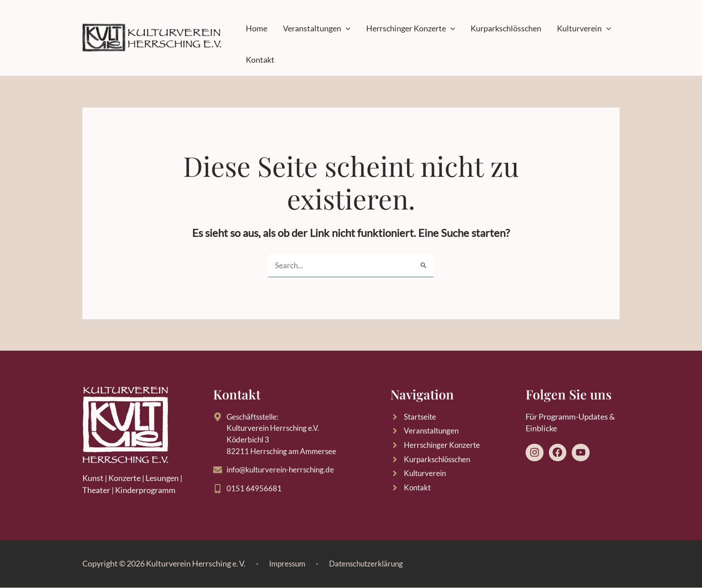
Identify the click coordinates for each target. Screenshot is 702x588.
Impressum (289, 564)
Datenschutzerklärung (371, 564)
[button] (336, 29)
